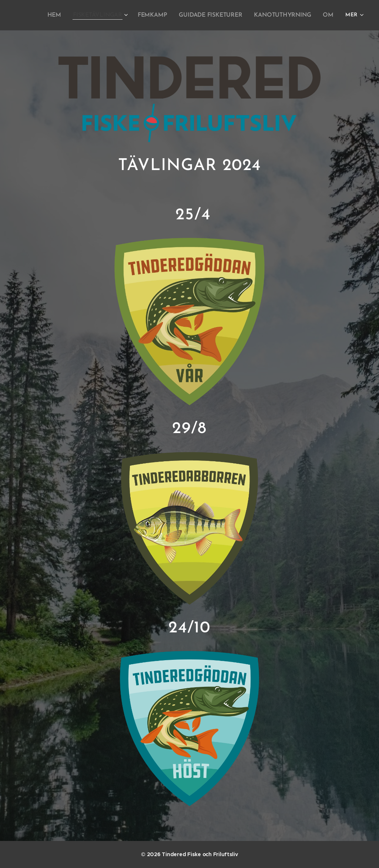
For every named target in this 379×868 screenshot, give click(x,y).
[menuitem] (63, 15)
